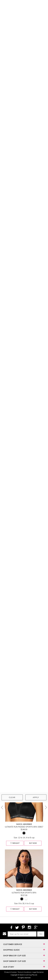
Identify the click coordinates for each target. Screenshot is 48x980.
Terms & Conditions (25, 972)
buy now (33, 843)
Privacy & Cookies (10, 972)
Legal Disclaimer (38, 972)
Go (41, 934)
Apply (36, 797)
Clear (12, 797)
